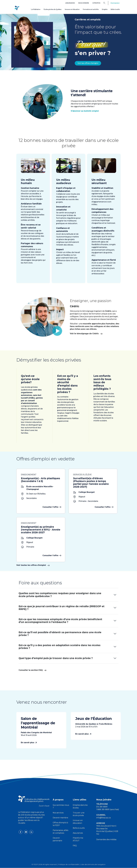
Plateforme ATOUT (78, 839)
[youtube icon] (26, 832)
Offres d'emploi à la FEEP (60, 824)
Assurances (70, 3)
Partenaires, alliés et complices (60, 832)
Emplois (105, 9)
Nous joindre (84, 3)
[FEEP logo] (34, 801)
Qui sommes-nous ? (61, 806)
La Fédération (36, 9)
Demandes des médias (106, 839)
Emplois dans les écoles (80, 806)
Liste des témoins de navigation (93, 864)
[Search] (106, 3)
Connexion (115, 3)
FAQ (75, 846)
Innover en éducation (72, 9)
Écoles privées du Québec (53, 9)
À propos (96, 3)
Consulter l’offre (52, 507)
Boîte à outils (115, 9)
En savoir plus (29, 743)
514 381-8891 (102, 807)
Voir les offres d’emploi (88, 63)
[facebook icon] (21, 832)
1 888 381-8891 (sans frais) (108, 809)
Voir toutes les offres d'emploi (33, 565)
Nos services (58, 813)
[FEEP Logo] (17, 8)
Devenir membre (60, 818)
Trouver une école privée (79, 814)
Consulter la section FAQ (32, 670)
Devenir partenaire (57, 839)
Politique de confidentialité (69, 864)
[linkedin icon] (31, 832)
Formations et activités (91, 9)
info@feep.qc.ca (103, 818)
